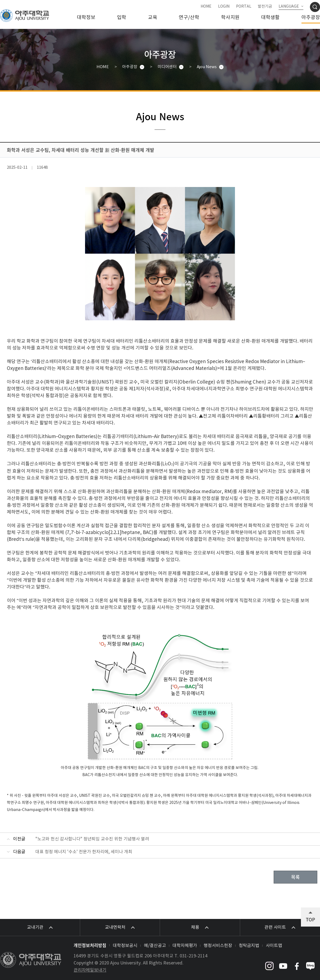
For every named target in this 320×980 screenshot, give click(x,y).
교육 (153, 18)
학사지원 (230, 18)
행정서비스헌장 (218, 946)
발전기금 (265, 7)
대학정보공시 (125, 946)
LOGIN (224, 7)
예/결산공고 (155, 946)
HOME (206, 7)
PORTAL (244, 7)
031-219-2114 (194, 956)
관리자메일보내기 (90, 970)
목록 (295, 877)
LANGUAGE (289, 7)
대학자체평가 (185, 946)
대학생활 (270, 18)
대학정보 (86, 18)
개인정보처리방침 (90, 945)
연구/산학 (189, 18)
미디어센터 (167, 67)
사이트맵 (274, 946)
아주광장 (311, 18)
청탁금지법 (249, 946)
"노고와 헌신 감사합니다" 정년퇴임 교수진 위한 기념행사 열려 (92, 839)
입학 (122, 18)
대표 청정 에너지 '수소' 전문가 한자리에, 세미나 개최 (84, 852)
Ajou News (207, 67)
